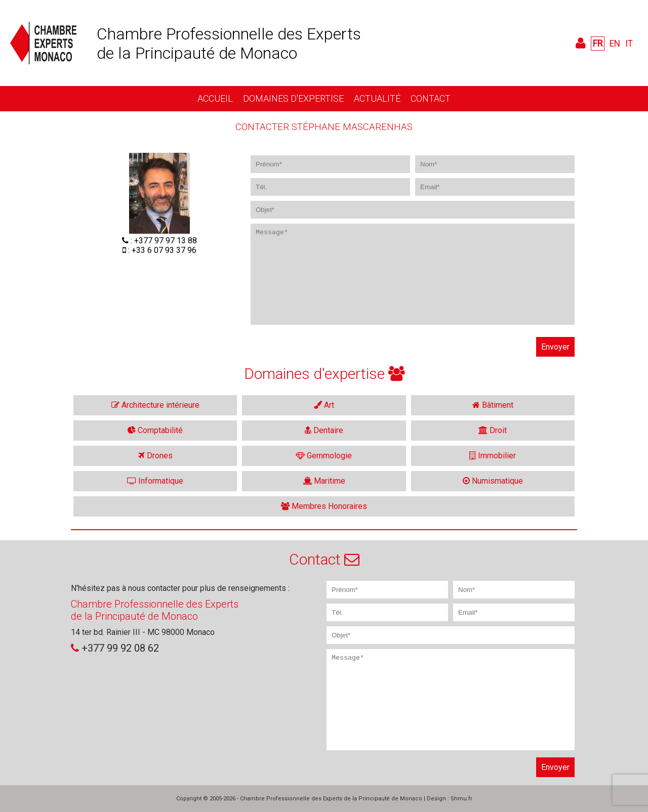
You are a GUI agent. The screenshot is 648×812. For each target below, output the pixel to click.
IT (629, 44)
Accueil (215, 98)
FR (598, 44)
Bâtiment (493, 405)
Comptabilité (155, 430)
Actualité (377, 98)
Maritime (324, 481)
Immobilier (493, 456)
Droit (493, 430)
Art (324, 405)
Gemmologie (324, 456)
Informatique (155, 481)
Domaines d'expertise (293, 98)
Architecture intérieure (155, 405)
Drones (155, 456)
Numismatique (493, 481)
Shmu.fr (461, 799)
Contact (431, 98)
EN (615, 44)
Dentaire (324, 430)
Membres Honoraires (324, 506)
